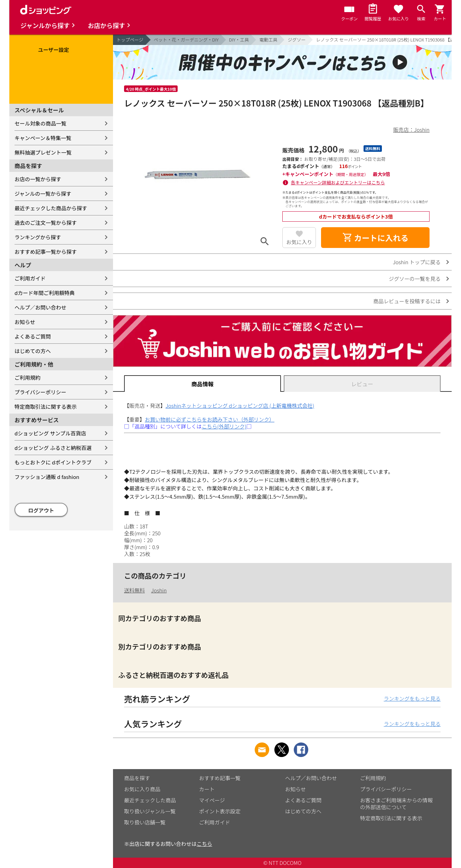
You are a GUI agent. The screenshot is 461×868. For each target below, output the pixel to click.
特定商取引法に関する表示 (46, 407)
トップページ (130, 40)
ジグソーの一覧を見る (415, 279)
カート (207, 789)
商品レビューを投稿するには (407, 301)
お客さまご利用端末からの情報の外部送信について (396, 804)
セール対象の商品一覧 (40, 123)
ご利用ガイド (30, 278)
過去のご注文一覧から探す (46, 223)
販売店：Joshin (411, 130)
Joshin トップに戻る (417, 262)
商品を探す (137, 778)
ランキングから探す (38, 237)
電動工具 (268, 40)
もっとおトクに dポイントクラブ (53, 462)
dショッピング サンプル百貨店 (50, 433)
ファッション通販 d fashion (47, 477)
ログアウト (41, 510)
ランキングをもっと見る (412, 698)
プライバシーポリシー (40, 392)
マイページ (212, 800)
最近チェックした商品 (150, 800)
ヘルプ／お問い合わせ (40, 307)
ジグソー (297, 40)
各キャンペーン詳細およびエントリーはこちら (338, 182)
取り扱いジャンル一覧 (150, 811)
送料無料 (134, 590)
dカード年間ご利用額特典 (45, 293)
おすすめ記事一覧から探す (46, 252)
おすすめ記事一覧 (220, 778)
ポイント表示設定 (220, 811)
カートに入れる (375, 238)
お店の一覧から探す (38, 179)
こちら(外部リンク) (224, 426)
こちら (204, 844)
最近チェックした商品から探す (51, 208)
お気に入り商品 (142, 789)
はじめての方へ (33, 351)
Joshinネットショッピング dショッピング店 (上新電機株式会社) (240, 405)
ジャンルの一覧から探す (43, 193)
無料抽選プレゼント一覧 (43, 152)
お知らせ (25, 322)
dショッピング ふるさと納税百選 (53, 448)
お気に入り (299, 242)
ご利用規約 (27, 377)
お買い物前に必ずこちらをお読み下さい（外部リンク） (210, 419)
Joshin (159, 590)
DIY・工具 (239, 40)
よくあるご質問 (33, 336)
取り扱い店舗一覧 (145, 822)
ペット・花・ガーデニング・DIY (186, 40)
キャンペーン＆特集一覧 (43, 138)
